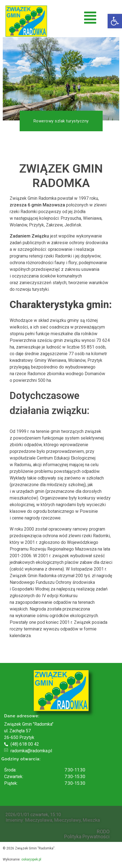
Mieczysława (39, 820)
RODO (103, 832)
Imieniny (14, 820)
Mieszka (91, 820)
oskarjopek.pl (31, 859)
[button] (115, 21)
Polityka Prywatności (87, 837)
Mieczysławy (68, 820)
